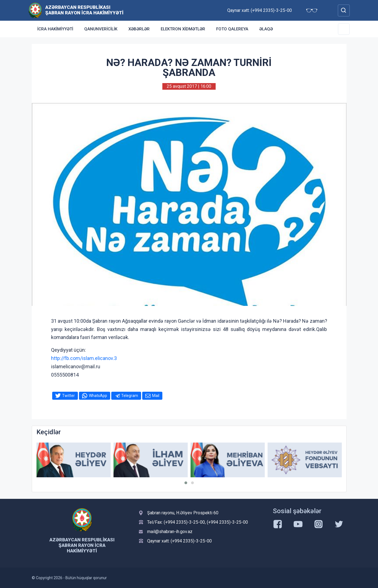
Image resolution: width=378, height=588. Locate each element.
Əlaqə (266, 29)
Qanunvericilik (101, 29)
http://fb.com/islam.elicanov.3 (84, 358)
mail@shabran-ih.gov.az (170, 532)
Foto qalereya (232, 29)
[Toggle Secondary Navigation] (344, 29)
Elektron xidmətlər (183, 29)
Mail (156, 396)
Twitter (68, 396)
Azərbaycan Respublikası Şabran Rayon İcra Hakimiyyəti (84, 10)
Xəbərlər (139, 29)
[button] (186, 483)
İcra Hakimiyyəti (55, 29)
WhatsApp (98, 396)
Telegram (130, 396)
